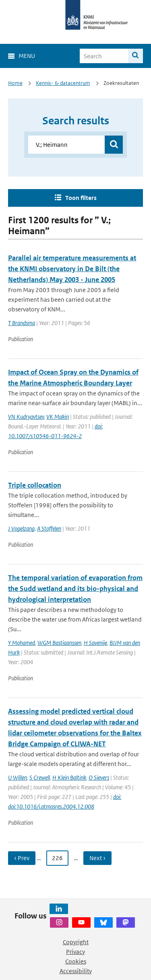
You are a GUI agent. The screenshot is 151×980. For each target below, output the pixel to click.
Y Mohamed (22, 643)
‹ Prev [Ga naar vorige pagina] (22, 858)
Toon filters (81, 198)
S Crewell (40, 777)
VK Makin (58, 417)
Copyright (76, 942)
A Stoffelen (49, 528)
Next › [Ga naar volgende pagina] (97, 858)
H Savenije (95, 643)
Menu (27, 56)
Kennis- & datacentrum (63, 83)
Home (15, 83)
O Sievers (99, 777)
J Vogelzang (21, 528)
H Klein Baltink (69, 777)
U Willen (18, 777)
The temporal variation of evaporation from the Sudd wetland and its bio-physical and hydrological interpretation (75, 589)
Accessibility (76, 971)
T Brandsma (22, 323)
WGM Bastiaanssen (59, 643)
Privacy (75, 952)
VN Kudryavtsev (26, 417)
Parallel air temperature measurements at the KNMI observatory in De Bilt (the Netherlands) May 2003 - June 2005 (72, 269)
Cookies (76, 961)
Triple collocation (35, 485)
